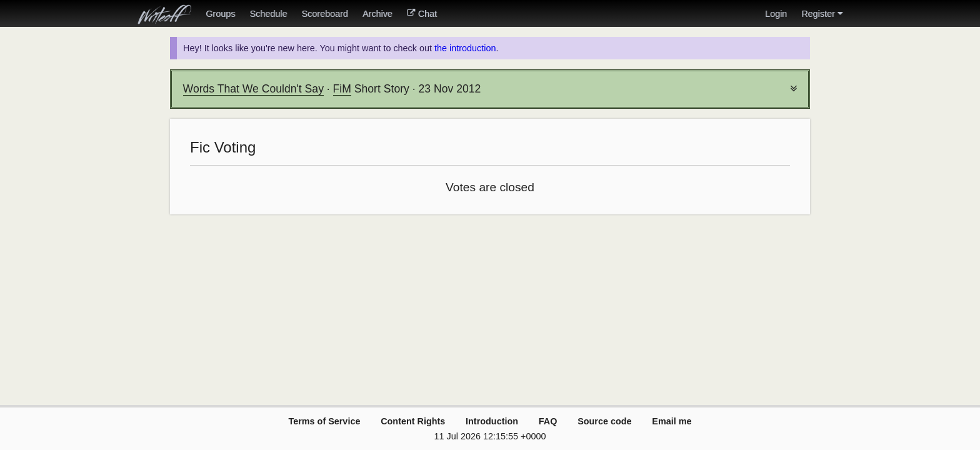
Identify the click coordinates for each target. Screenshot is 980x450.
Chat (422, 14)
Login (776, 14)
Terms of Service (324, 421)
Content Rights (413, 421)
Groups (220, 14)
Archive (377, 14)
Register (822, 14)
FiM (342, 89)
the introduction (465, 48)
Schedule (268, 14)
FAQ (548, 421)
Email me (672, 421)
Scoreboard (324, 14)
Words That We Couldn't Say (253, 89)
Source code (604, 421)
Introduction (492, 421)
